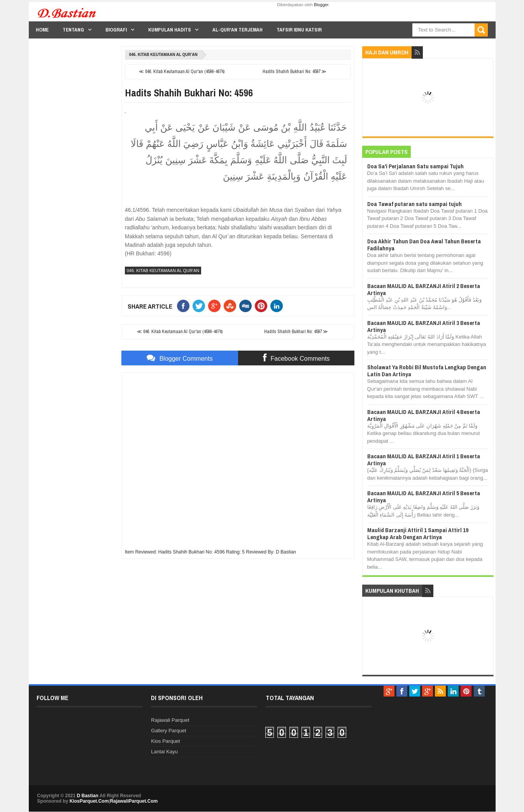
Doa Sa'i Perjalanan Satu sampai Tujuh (415, 166)
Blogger (321, 5)
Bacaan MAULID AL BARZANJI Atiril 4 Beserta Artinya (424, 415)
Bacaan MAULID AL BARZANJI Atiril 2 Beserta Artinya (424, 289)
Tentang (73, 30)
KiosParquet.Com (89, 801)
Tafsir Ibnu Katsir (299, 30)
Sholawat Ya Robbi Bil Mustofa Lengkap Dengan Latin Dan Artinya (427, 371)
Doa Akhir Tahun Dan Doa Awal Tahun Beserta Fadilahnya (424, 245)
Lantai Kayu (164, 752)
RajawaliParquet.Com (134, 801)
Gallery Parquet (168, 731)
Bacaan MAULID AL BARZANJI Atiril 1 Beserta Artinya (424, 460)
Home (42, 30)
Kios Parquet (165, 741)
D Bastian (88, 796)
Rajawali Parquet (170, 720)
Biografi (116, 30)
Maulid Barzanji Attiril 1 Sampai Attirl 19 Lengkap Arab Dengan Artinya (418, 533)
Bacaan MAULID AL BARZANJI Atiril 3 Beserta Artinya (424, 326)
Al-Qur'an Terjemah (237, 30)
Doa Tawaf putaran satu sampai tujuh (414, 204)
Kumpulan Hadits (170, 30)
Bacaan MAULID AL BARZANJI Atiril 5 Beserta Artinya (424, 497)
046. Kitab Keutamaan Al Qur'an (163, 55)
